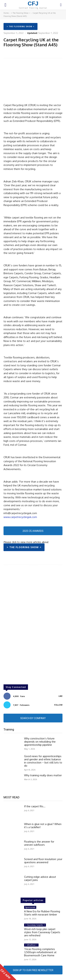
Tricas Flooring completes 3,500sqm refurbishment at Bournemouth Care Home (40, 952)
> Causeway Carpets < (35, 925)
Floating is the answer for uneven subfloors (39, 843)
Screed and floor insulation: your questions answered (43, 861)
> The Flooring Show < (21, 13)
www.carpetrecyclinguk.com (20, 517)
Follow (58, 705)
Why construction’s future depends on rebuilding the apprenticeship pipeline (40, 742)
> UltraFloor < (31, 945)
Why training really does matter (43, 775)
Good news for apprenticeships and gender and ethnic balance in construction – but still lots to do (43, 761)
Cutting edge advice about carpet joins (40, 878)
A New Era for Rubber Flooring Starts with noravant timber (42, 913)
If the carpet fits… (35, 806)
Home (6, 13)
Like (61, 696)
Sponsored (30, 907)
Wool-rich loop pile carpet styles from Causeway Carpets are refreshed (42, 932)
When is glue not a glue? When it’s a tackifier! (43, 826)
